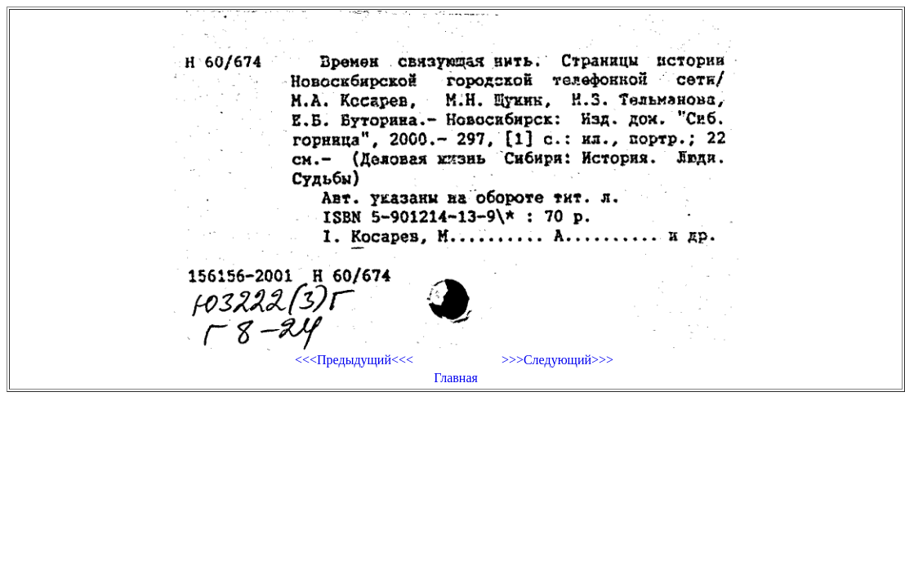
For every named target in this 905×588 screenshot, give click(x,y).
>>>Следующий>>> (557, 360)
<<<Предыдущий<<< (354, 360)
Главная (456, 378)
